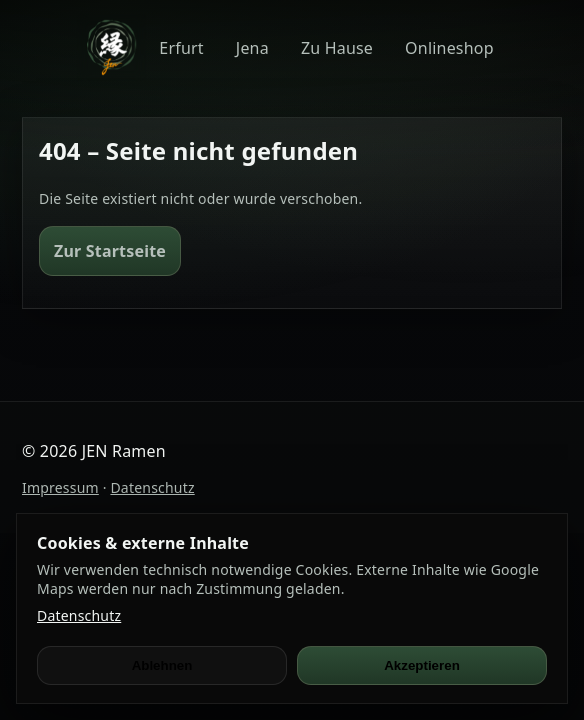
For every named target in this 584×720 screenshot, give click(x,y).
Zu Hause (337, 48)
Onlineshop (449, 48)
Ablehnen (162, 665)
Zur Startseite (110, 251)
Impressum (60, 487)
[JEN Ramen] (111, 47)
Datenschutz (152, 487)
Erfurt (181, 48)
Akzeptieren (422, 665)
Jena (252, 48)
